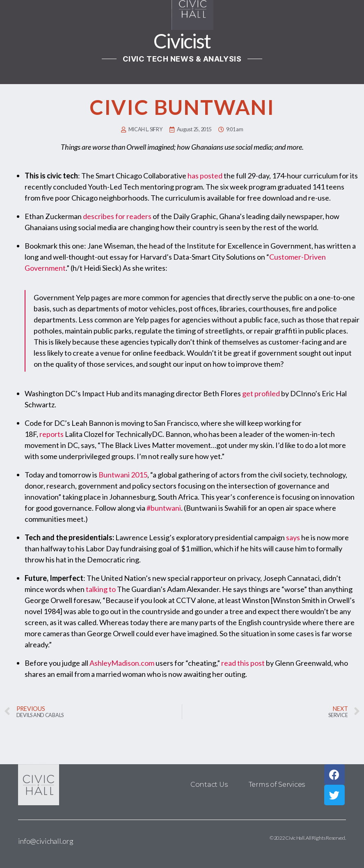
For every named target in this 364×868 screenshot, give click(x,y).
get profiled (261, 393)
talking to (101, 589)
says (293, 537)
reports (52, 434)
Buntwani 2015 (123, 475)
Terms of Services (277, 785)
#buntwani (164, 508)
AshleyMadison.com (122, 663)
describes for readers (117, 216)
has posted (205, 176)
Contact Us (209, 785)
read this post (243, 663)
